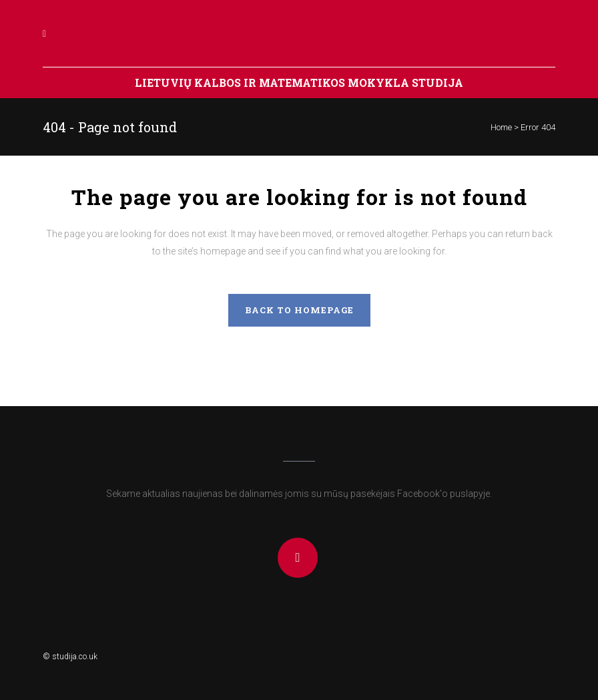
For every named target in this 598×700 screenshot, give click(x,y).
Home (501, 127)
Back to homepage (299, 310)
